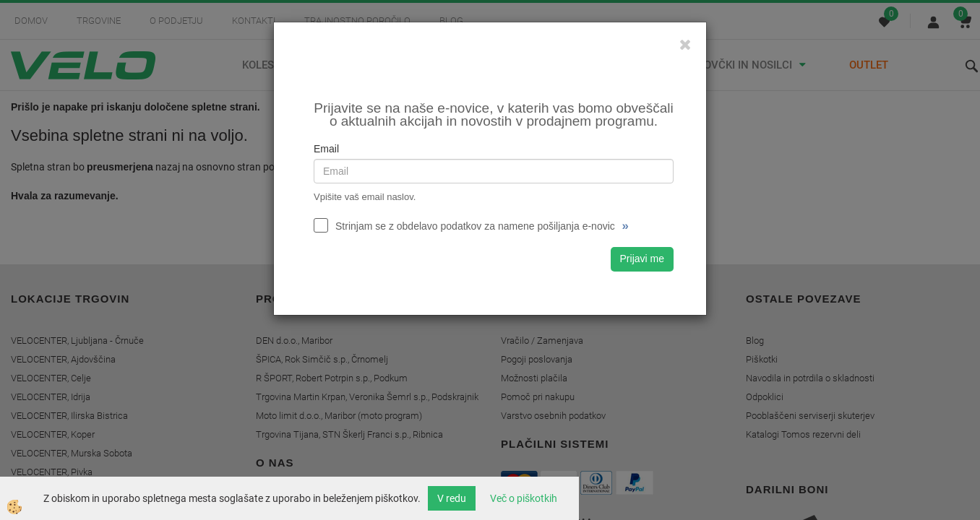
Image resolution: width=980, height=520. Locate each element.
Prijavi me (642, 259)
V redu (452, 498)
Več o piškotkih (524, 498)
